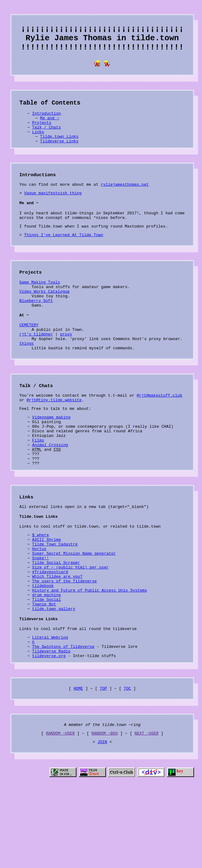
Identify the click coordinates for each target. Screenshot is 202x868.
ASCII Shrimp (47, 591)
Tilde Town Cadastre (55, 597)
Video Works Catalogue (45, 315)
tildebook (43, 647)
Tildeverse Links (59, 154)
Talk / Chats (47, 138)
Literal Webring (50, 706)
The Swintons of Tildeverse (63, 717)
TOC (127, 761)
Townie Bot (44, 669)
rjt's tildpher (36, 364)
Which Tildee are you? (57, 636)
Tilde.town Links (59, 149)
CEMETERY (29, 353)
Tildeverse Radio (51, 722)
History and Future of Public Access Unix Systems (90, 652)
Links (38, 143)
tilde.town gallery (54, 674)
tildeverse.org (49, 728)
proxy (66, 364)
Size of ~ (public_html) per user (71, 624)
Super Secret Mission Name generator (74, 608)
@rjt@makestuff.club (159, 430)
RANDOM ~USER (60, 808)
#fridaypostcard (50, 630)
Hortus (39, 602)
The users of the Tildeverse (65, 641)
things (27, 375)
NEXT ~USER (146, 808)
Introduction (47, 121)
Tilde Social (47, 663)
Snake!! (41, 613)
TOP (103, 761)
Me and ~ (50, 127)
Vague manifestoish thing (53, 209)
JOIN (102, 818)
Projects (42, 132)
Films (38, 482)
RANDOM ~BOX (105, 808)
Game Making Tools (40, 304)
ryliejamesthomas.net (125, 199)
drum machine (47, 658)
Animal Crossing (50, 488)
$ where (41, 586)
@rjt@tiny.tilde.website (54, 435)
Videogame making (51, 454)
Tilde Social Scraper (56, 619)
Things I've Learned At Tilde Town (64, 255)
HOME (78, 761)
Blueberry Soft (36, 326)
